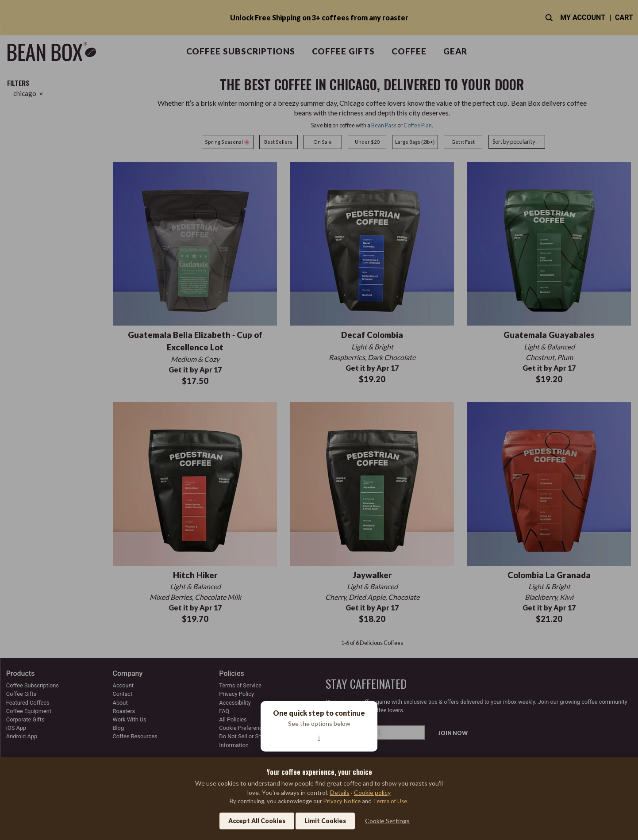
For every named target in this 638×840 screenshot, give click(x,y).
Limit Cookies (325, 821)
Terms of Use (390, 801)
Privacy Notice (342, 801)
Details (340, 792)
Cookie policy (372, 792)
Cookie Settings (387, 821)
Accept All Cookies (257, 821)
